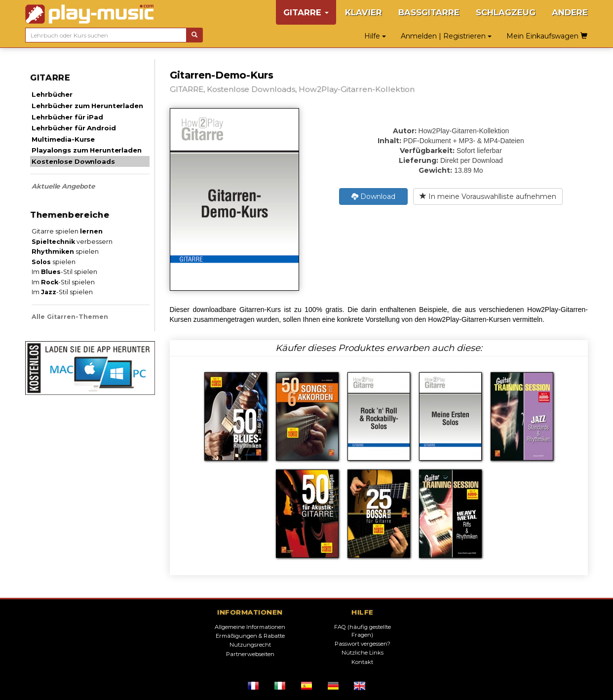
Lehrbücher (52, 94)
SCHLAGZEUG (506, 12)
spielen (65, 252)
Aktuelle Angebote (63, 186)
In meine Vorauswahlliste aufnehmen (488, 196)
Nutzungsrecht (250, 645)
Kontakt (362, 662)
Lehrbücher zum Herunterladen (87, 106)
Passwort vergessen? (363, 644)
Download (373, 196)
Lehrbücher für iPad (67, 117)
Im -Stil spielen (64, 272)
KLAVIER (364, 12)
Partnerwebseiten (250, 654)
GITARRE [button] (306, 12)
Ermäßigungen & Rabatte (250, 636)
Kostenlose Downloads (73, 161)
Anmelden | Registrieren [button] (446, 36)
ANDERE (570, 12)
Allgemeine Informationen (250, 627)
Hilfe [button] (375, 36)
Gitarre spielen (67, 231)
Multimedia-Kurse (63, 139)
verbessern (72, 242)
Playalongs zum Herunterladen (86, 150)
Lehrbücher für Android (74, 128)
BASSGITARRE (429, 12)
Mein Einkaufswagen (547, 36)
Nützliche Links (363, 653)
